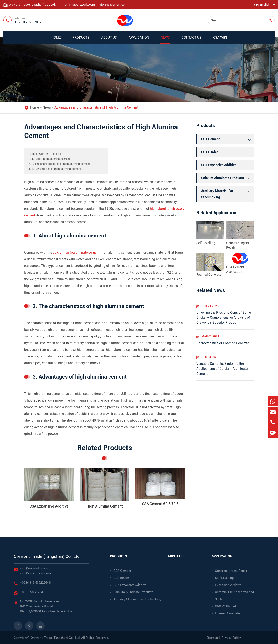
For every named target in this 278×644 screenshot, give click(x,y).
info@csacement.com (113, 5)
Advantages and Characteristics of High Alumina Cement (96, 107)
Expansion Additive (228, 585)
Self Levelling (206, 243)
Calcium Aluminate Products (227, 178)
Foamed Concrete (209, 275)
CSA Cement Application (235, 269)
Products (81, 40)
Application (139, 40)
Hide (56, 154)
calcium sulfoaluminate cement (76, 252)
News (165, 40)
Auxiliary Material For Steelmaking (227, 193)
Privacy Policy (231, 638)
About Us (109, 40)
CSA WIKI (220, 40)
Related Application (216, 213)
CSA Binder (210, 152)
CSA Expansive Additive (219, 165)
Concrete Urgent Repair (238, 245)
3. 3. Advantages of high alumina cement (55, 169)
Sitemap (212, 638)
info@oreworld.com (82, 5)
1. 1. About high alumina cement (49, 159)
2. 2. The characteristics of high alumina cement (59, 164)
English (265, 5)
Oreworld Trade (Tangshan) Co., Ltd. (47, 556)
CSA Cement (227, 139)
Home (56, 40)
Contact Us (191, 40)
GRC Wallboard (225, 606)
